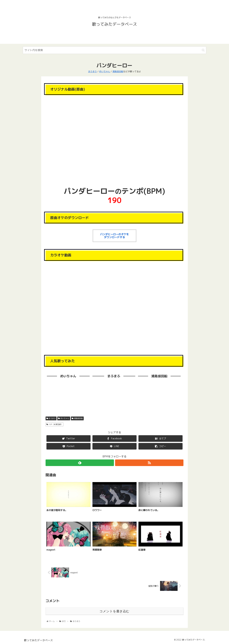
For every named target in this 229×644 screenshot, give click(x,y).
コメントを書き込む (114, 611)
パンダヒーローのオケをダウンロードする (114, 236)
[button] (203, 50)
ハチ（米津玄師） (55, 424)
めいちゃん (105, 71)
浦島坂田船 (118, 71)
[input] (114, 50)
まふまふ (92, 71)
